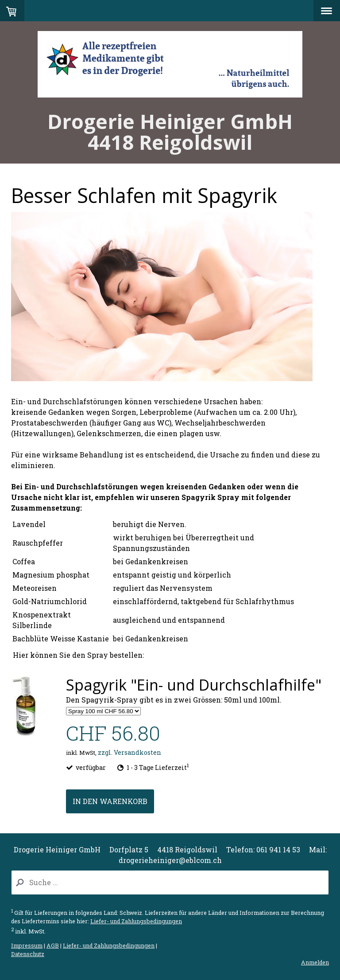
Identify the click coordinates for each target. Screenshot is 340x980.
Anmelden (315, 962)
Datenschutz (28, 954)
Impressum (27, 945)
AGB (53, 945)
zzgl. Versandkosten (129, 752)
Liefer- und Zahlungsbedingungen (136, 921)
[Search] (170, 882)
